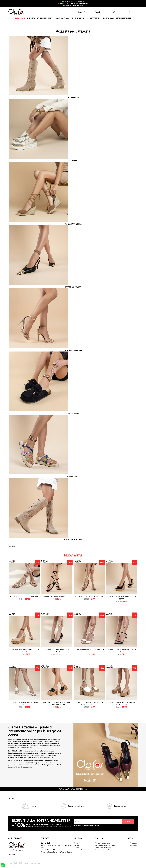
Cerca (82, 12)
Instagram (133, 845)
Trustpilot (12, 546)
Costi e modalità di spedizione (106, 845)
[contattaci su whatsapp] (3, 865)
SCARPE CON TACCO (62, 18)
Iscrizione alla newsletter (82, 850)
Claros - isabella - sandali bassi (24, 597)
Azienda (76, 845)
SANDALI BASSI (108, 18)
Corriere (34, 806)
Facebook (133, 843)
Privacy (76, 848)
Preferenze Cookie (65, 852)
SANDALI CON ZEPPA (45, 18)
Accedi (98, 12)
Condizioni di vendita (102, 850)
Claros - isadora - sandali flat (57, 597)
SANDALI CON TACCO (80, 18)
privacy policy (94, 825)
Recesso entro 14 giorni (77, 806)
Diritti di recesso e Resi (103, 848)
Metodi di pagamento (103, 843)
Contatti (76, 843)
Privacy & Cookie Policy (49, 852)
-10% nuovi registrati (73, 2)
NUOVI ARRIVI (20, 18)
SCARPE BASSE (95, 18)
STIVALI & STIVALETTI (124, 18)
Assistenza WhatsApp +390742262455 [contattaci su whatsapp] (73, 789)
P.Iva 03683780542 (48, 850)
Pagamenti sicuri (120, 806)
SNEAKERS (31, 18)
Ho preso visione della (87, 825)
